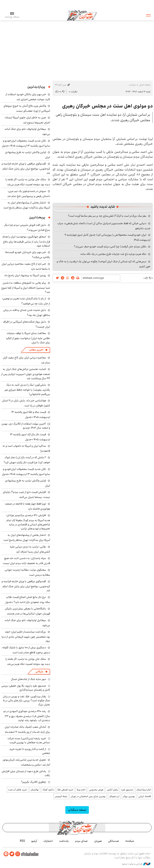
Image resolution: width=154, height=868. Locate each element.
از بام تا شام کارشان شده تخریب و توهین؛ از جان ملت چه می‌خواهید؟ (26, 301)
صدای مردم (81, 841)
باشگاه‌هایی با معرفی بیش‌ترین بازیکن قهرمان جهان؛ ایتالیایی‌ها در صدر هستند (27, 611)
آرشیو (34, 841)
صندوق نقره (127, 790)
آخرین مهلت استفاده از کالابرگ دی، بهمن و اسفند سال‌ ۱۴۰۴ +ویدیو (26, 426)
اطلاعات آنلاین (82, 15)
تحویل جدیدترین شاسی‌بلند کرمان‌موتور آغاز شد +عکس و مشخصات (26, 762)
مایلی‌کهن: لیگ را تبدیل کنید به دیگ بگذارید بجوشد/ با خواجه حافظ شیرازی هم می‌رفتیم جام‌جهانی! (27, 389)
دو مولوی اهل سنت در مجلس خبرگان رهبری (107, 106)
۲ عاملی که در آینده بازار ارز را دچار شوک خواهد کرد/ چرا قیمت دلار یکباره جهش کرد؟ (27, 460)
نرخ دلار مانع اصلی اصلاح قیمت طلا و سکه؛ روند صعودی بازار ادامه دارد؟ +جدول (28, 600)
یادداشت (64, 841)
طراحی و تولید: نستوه (136, 864)
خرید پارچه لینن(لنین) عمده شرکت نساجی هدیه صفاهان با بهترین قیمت (29, 740)
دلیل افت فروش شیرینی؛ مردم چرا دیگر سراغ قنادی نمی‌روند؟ (27, 227)
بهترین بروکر (129, 796)
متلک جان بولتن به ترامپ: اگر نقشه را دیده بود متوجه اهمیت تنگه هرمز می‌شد (28, 182)
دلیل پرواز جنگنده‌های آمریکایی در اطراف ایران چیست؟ (26, 324)
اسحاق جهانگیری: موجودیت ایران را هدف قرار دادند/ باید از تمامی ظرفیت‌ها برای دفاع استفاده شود (26, 241)
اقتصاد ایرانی (145, 796)
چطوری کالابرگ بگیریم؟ (34, 782)
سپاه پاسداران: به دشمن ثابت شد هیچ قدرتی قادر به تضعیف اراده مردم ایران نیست (26, 561)
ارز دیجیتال (114, 796)
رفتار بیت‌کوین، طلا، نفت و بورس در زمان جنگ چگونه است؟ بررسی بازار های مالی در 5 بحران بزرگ (26, 701)
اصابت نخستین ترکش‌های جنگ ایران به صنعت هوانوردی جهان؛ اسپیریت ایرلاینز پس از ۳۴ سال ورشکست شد (26, 374)
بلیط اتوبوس (61, 796)
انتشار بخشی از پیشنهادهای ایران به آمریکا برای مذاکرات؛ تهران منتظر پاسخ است (27, 205)
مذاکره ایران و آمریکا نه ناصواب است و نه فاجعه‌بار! (26, 448)
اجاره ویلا (81, 790)
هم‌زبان (98, 841)
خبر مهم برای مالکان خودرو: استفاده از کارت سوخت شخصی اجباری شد (28, 97)
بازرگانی (39, 672)
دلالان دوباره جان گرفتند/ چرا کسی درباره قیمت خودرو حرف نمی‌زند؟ (110, 247)
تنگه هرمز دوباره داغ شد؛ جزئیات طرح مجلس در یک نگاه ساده (113, 254)
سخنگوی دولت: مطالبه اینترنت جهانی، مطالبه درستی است (27, 572)
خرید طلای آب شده (18, 790)
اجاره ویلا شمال (144, 790)
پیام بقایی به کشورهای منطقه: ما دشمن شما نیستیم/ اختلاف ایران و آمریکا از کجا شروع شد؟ (26, 287)
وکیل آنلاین (112, 790)
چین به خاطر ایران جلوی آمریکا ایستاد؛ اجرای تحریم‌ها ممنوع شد (27, 120)
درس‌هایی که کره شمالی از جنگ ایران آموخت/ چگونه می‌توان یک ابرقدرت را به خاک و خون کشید (104, 264)
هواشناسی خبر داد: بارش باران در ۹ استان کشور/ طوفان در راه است (26, 403)
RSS (22, 841)
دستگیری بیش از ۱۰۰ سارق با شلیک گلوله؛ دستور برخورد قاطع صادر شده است (26, 650)
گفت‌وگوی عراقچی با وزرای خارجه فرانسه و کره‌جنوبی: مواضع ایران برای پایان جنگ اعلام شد (26, 168)
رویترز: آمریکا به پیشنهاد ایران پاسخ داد (25, 275)
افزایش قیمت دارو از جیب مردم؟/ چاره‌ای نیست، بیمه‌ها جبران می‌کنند (26, 495)
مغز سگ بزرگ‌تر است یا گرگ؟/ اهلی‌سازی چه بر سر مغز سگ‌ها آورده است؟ (107, 216)
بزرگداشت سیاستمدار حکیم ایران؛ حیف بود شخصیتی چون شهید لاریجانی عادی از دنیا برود (26, 636)
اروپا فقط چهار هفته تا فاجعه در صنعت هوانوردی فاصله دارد (27, 506)
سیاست (132, 85)
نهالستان (35, 790)
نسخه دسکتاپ (77, 810)
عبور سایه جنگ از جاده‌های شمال (28, 679)
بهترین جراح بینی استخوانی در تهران (88, 796)
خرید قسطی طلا (65, 790)
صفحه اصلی (145, 85)
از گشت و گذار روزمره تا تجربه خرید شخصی (30, 751)
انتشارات (48, 841)
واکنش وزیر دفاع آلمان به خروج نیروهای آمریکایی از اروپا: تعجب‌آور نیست (27, 108)
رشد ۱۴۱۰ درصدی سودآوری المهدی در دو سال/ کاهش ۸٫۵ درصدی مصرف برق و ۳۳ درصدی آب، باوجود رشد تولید (27, 716)
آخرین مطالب (36, 350)
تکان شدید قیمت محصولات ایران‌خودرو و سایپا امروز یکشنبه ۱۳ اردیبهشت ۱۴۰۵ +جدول (26, 143)
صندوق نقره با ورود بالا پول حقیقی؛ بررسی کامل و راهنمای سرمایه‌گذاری (26, 688)
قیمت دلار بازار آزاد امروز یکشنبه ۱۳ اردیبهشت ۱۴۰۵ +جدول (30, 437)
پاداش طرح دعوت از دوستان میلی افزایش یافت (26, 773)
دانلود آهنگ (48, 790)
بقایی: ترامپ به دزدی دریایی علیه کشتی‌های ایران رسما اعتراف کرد (30, 549)
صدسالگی (114, 841)
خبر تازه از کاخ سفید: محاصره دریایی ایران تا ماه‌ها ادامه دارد (26, 266)
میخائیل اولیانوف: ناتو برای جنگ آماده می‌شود (27, 623)
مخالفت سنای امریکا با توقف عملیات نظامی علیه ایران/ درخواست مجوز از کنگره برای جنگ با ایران (28, 338)
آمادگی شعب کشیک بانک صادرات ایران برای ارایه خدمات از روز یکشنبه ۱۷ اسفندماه (27, 729)
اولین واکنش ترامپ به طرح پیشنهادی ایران (28, 155)
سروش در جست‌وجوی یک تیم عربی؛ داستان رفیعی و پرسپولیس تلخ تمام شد (29, 194)
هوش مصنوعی (96, 790)
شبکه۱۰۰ (130, 841)
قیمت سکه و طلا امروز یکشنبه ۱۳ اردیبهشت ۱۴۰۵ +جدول (31, 415)
